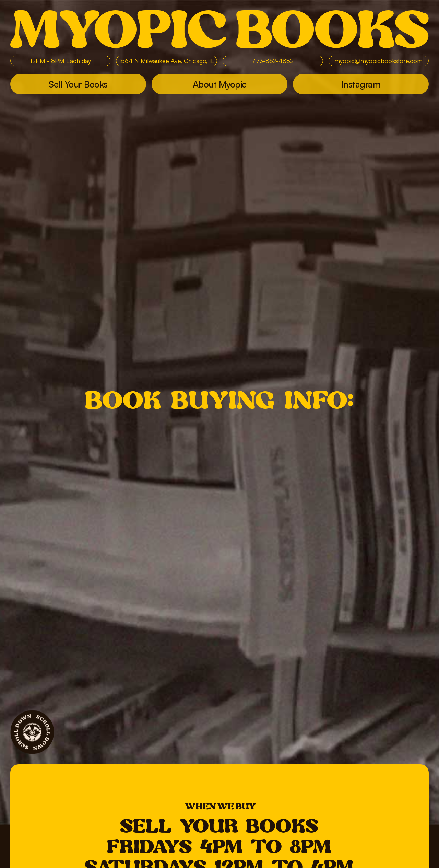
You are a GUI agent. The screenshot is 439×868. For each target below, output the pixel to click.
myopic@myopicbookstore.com (378, 61)
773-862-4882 (273, 61)
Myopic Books (219, 29)
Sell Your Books (78, 84)
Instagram (361, 84)
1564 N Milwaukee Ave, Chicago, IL (167, 61)
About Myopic (220, 84)
